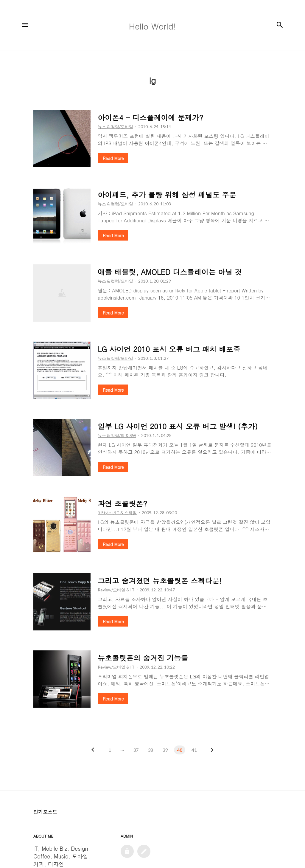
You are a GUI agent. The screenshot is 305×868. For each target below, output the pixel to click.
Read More (113, 158)
